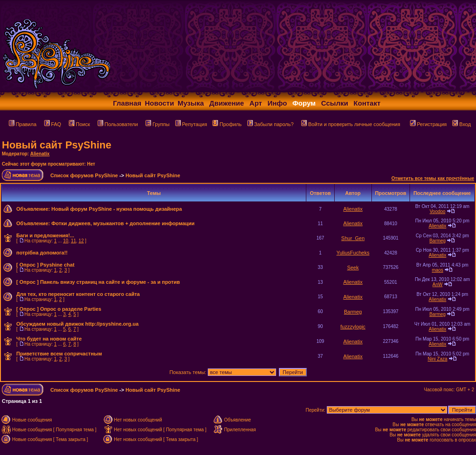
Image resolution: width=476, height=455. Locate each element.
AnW (437, 284)
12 (81, 241)
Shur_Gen (353, 238)
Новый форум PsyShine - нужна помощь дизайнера (116, 209)
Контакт (367, 103)
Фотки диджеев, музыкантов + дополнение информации (123, 223)
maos (437, 270)
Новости (160, 103)
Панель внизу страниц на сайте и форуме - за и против (110, 282)
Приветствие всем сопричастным (59, 354)
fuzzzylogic (353, 327)
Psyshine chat (57, 265)
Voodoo (437, 211)
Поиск (79, 124)
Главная (127, 103)
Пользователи (118, 124)
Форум (304, 103)
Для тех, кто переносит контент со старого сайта (78, 294)
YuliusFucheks (353, 253)
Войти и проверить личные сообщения (351, 124)
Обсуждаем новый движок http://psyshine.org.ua (77, 324)
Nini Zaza (437, 359)
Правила (23, 124)
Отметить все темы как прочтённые (433, 178)
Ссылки (335, 103)
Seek (353, 268)
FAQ (53, 124)
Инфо (277, 103)
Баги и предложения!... (45, 235)
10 (66, 241)
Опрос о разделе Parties (71, 309)
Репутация (191, 124)
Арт (256, 103)
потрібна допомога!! (42, 253)
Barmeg (438, 241)
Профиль (227, 124)
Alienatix (40, 154)
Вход (462, 124)
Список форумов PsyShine (84, 175)
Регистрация (428, 124)
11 (73, 241)
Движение (227, 103)
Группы (158, 124)
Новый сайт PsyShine (56, 145)
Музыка (191, 103)
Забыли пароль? (271, 124)
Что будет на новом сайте (49, 339)
